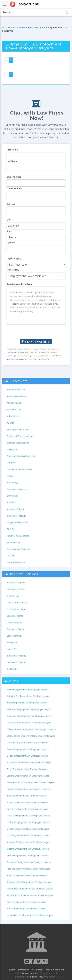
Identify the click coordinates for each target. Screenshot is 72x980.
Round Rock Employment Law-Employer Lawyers (30, 889)
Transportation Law (16, 562)
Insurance (11, 502)
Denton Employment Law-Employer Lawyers (28, 749)
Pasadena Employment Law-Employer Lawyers (29, 862)
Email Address (14, 177)
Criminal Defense (15, 623)
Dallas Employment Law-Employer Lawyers (27, 743)
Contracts (11, 463)
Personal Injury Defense (18, 536)
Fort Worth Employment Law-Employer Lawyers (29, 762)
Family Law (12, 642)
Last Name (12, 161)
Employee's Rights (15, 629)
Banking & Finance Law (18, 429)
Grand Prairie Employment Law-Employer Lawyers (30, 782)
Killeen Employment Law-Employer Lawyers (27, 802)
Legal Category (14, 258)
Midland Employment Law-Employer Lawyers (28, 849)
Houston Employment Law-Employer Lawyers (28, 789)
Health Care (12, 649)
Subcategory (13, 270)
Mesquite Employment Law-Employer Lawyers (29, 842)
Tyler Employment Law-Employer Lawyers (26, 902)
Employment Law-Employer (20, 469)
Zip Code (11, 243)
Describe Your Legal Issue (19, 284)
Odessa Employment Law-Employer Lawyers (28, 855)
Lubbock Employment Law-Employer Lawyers (28, 822)
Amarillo (22, 27)
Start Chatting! (36, 342)
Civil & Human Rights (17, 609)
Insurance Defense (16, 509)
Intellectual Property (16, 516)
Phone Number (14, 188)
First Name (12, 150)
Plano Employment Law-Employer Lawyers (27, 875)
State (9, 231)
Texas (11, 27)
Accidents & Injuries (16, 583)
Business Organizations (18, 443)
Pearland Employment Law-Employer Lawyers (28, 869)
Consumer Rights (15, 616)
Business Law (37, 27)
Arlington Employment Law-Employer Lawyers (28, 696)
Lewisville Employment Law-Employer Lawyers (29, 816)
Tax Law (10, 556)
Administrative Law (16, 390)
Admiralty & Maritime (17, 396)
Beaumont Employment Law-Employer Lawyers (29, 709)
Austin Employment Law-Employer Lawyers (27, 703)
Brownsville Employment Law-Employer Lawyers (30, 716)
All (4, 27)
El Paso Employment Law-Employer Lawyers (27, 756)
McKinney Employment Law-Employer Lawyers (29, 836)
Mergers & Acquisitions (18, 522)
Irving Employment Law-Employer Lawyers (27, 796)
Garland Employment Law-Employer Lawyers (28, 776)
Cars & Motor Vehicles (17, 603)
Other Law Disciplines (23, 574)
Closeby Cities (14, 681)
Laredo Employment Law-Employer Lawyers (27, 809)
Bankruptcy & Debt (16, 589)
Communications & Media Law (21, 456)
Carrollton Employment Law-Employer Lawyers (29, 723)
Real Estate (12, 669)
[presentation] (36, 332)
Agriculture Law (14, 409)
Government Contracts (17, 489)
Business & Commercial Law (20, 436)
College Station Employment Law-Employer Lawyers (31, 729)
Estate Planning (14, 636)
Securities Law (13, 542)
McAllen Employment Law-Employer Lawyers (28, 829)
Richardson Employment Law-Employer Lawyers (29, 882)
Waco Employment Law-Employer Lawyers (27, 909)
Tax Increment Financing (18, 549)
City (9, 220)
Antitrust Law (13, 416)
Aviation (11, 423)
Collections (12, 449)
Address (11, 204)
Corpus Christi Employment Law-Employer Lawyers (31, 736)
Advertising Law (14, 403)
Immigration (13, 496)
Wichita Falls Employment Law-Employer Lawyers (30, 915)
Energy (10, 476)
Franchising (12, 483)
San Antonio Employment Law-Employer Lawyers (30, 895)
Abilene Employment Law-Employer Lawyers (28, 689)
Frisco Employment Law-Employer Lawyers (27, 769)
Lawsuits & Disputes (16, 662)
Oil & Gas (11, 529)
